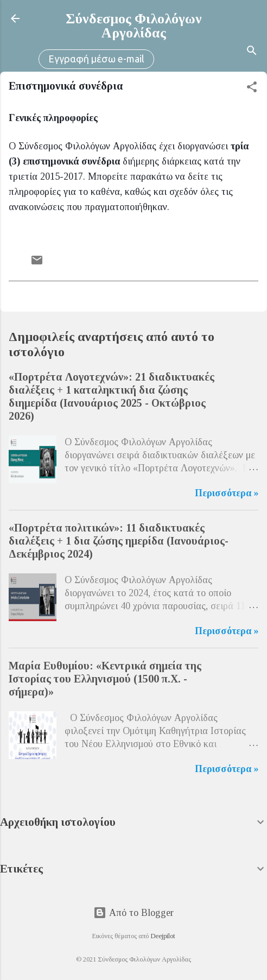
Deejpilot (163, 936)
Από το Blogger (133, 913)
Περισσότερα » (227, 493)
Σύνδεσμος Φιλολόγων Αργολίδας (134, 26)
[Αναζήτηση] (252, 52)
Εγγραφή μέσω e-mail (96, 59)
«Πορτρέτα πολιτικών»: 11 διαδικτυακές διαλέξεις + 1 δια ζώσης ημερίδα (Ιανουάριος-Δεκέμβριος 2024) (119, 541)
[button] (252, 88)
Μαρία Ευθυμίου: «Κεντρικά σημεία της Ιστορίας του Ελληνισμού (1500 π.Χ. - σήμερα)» (105, 679)
